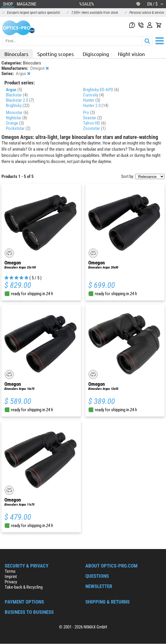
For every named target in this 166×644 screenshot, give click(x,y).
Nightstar (17, 118)
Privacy (11, 582)
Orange (15, 123)
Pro (89, 113)
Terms (10, 571)
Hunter (92, 100)
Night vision (131, 54)
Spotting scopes (56, 54)
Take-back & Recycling (24, 587)
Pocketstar (18, 128)
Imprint (11, 577)
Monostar (17, 113)
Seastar (93, 118)
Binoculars (16, 54)
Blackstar (17, 95)
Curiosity (94, 95)
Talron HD (94, 123)
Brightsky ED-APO (101, 90)
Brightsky (18, 106)
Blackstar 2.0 (20, 100)
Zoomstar (94, 128)
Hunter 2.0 (96, 106)
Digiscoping (96, 54)
